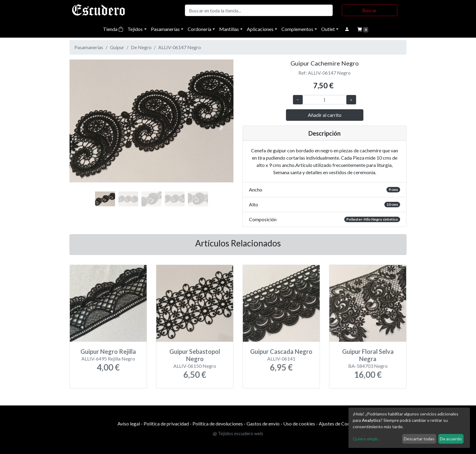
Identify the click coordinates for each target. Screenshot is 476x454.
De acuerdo (451, 439)
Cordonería (199, 29)
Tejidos (135, 29)
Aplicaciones (260, 29)
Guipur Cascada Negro (281, 351)
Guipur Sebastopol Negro (195, 355)
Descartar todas (419, 439)
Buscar (369, 10)
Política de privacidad (166, 424)
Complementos (297, 29)
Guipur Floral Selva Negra (368, 355)
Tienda (113, 29)
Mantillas (229, 29)
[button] (82, 127)
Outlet (328, 29)
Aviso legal (129, 424)
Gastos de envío (263, 424)
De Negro (141, 47)
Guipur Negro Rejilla (108, 351)
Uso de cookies (299, 424)
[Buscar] (259, 10)
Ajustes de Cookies (339, 424)
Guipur (117, 47)
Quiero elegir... (366, 439)
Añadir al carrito (325, 115)
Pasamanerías (165, 29)
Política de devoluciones (218, 424)
